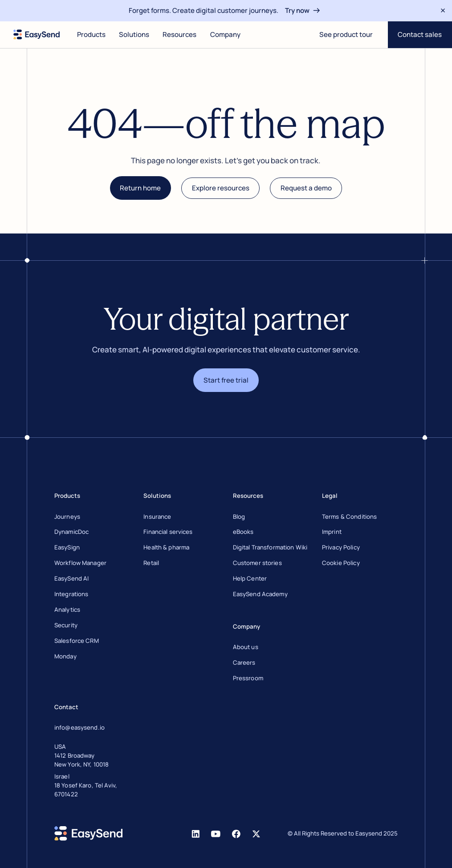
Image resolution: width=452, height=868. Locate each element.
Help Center (250, 578)
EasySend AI (71, 578)
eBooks (243, 532)
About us (246, 647)
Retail (151, 563)
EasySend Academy (260, 594)
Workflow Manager (80, 563)
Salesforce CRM (77, 641)
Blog (239, 517)
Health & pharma (166, 547)
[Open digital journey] (346, 35)
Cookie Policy (341, 563)
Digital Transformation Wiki (270, 547)
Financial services (168, 532)
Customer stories (257, 563)
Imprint (332, 532)
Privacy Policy (341, 547)
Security (66, 625)
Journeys (67, 517)
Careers (244, 662)
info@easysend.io (79, 727)
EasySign (67, 547)
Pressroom (248, 678)
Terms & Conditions (349, 517)
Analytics (67, 610)
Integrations (71, 594)
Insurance (157, 517)
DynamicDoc (71, 532)
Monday (65, 656)
